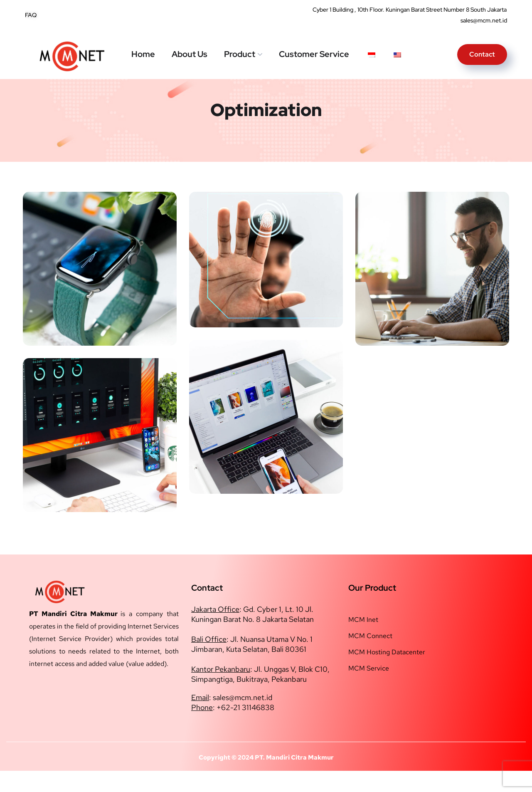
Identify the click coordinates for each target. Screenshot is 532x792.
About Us (190, 54)
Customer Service (314, 54)
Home (143, 54)
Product (240, 54)
